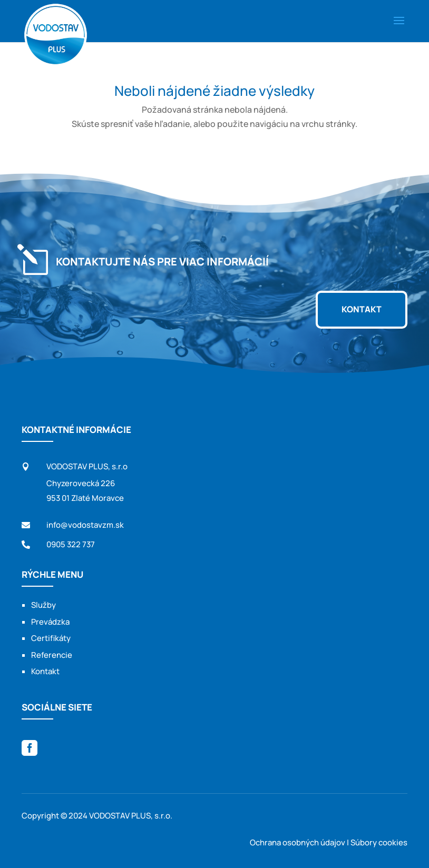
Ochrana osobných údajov (298, 842)
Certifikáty (51, 641)
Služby (43, 608)
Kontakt (362, 310)
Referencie (52, 658)
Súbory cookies (379, 842)
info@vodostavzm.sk (85, 525)
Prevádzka (50, 624)
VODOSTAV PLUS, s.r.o (87, 468)
